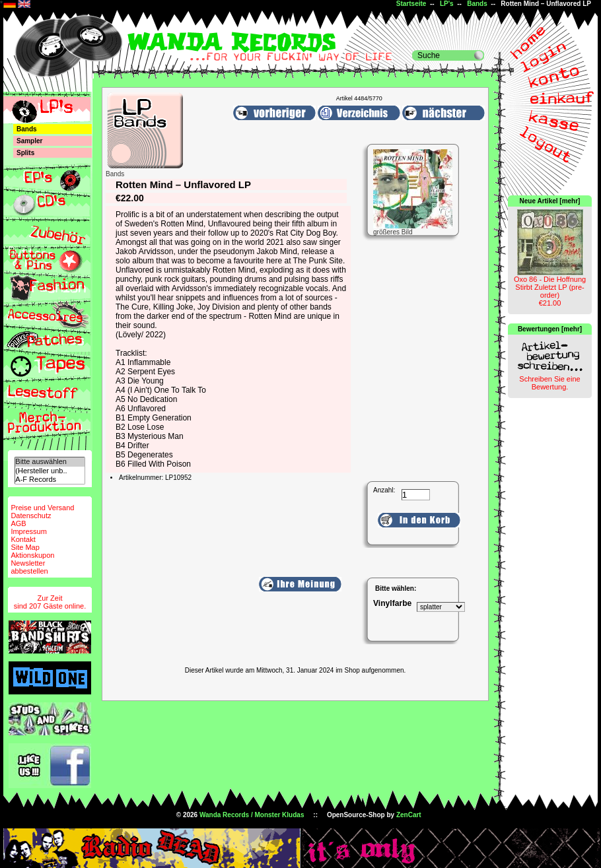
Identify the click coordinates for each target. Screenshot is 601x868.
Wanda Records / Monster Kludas (252, 815)
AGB (18, 523)
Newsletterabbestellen (29, 567)
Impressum (28, 531)
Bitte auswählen (50, 462)
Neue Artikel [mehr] (550, 201)
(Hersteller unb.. (50, 471)
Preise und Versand (42, 508)
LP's (447, 4)
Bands (477, 4)
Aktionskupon (32, 555)
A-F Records (50, 480)
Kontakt (23, 539)
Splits (25, 153)
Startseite (411, 4)
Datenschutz (31, 516)
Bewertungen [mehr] (550, 329)
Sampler (29, 141)
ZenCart (409, 815)
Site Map (25, 547)
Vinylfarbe (392, 603)
